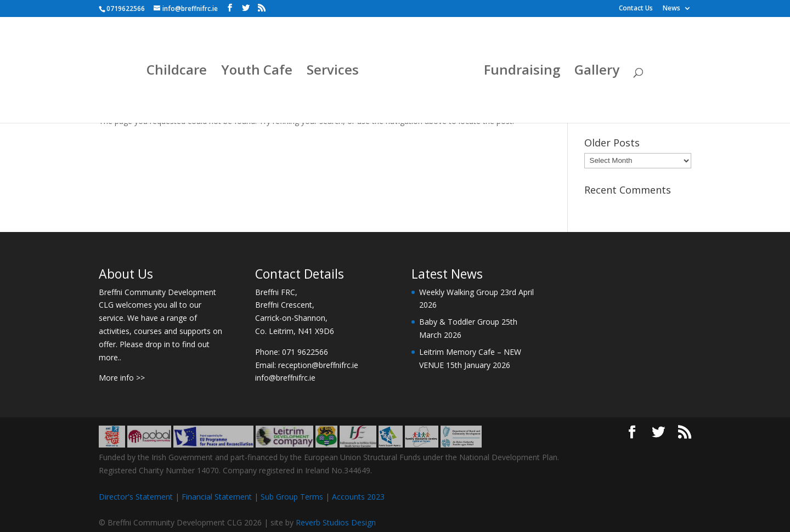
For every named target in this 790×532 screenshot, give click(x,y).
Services (333, 72)
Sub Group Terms (292, 497)
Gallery (597, 72)
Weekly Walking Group (459, 292)
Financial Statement (217, 497)
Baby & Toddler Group (459, 322)
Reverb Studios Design (336, 522)
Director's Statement (136, 497)
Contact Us (636, 9)
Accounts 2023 (358, 497)
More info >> (122, 378)
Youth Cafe (257, 72)
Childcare (177, 72)
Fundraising (522, 72)
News (672, 9)
